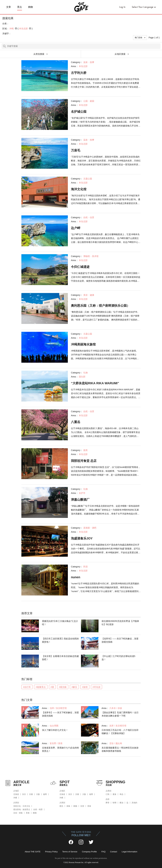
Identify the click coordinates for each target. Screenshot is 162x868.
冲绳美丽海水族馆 (83, 344)
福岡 (45, 794)
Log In (122, 7)
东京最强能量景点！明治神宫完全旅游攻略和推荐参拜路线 (120, 749)
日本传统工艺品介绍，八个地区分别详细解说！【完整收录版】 (120, 732)
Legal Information (129, 852)
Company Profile (89, 852)
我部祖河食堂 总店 (84, 461)
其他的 (134, 803)
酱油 (121, 803)
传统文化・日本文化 (22, 806)
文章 (9, 7)
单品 (121, 794)
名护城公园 (79, 112)
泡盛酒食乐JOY (82, 538)
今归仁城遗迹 (80, 267)
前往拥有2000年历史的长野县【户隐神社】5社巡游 (120, 623)
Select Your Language (143, 7)
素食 (114, 794)
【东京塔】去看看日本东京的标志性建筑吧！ (60, 658)
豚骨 (107, 803)
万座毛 (76, 150)
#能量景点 (41, 687)
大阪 (38, 794)
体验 (68, 806)
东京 (24, 794)
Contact (114, 852)
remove (16, 28)
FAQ (103, 852)
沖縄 (15, 798)
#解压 (74, 687)
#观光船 (63, 687)
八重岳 (76, 422)
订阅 (107, 794)
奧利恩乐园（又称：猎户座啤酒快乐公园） (100, 306)
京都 (31, 794)
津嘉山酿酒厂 (80, 500)
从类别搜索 (39, 54)
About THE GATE (33, 852)
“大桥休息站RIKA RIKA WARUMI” (95, 383)
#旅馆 (85, 687)
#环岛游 (96, 687)
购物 (31, 7)
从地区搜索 (120, 54)
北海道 (16, 794)
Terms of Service (70, 852)
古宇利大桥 (79, 73)
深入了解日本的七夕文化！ (55, 730)
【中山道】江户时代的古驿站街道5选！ (118, 658)
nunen (76, 577)
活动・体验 (18, 813)
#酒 (52, 687)
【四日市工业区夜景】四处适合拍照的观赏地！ (60, 640)
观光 (61, 806)
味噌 (114, 803)
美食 (28, 813)
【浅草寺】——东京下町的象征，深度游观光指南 (120, 640)
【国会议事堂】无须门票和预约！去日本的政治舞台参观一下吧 (120, 714)
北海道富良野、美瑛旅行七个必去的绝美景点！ (60, 749)
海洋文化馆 (79, 189)
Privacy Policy (51, 852)
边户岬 (76, 228)
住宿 (82, 806)
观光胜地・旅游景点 (22, 809)
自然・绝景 (38, 809)
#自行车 (27, 687)
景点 (20, 7)
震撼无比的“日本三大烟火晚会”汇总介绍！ (60, 623)
